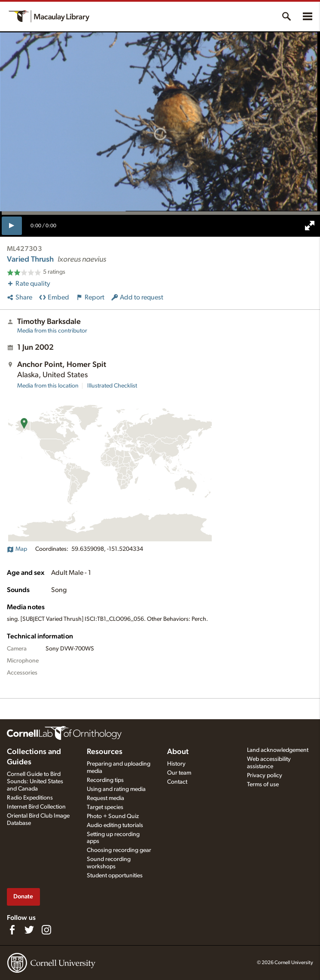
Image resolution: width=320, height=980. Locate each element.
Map (17, 549)
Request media (105, 798)
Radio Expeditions (30, 798)
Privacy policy (265, 775)
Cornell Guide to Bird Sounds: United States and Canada (35, 782)
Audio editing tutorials (115, 825)
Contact (177, 782)
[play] (12, 226)
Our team (179, 773)
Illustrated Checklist (112, 386)
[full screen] (310, 226)
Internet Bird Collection (36, 807)
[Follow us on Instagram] (46, 930)
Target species (105, 807)
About (178, 752)
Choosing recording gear (119, 850)
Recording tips (105, 780)
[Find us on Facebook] (12, 930)
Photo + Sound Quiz (113, 816)
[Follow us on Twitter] (29, 930)
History (176, 764)
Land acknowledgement (278, 750)
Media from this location (48, 386)
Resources (105, 752)
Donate (23, 896)
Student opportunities (115, 876)
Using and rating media (116, 789)
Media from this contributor (52, 331)
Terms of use (263, 785)
